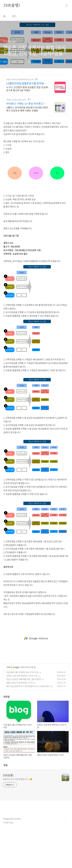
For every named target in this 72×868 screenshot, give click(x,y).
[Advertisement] (36, 638)
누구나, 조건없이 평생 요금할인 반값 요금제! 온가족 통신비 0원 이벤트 (27, 89)
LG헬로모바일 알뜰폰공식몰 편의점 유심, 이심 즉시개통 (27, 83)
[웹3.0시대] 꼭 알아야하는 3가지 (20, 683)
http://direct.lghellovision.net (20, 79)
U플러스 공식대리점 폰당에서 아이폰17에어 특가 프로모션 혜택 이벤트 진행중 (27, 109)
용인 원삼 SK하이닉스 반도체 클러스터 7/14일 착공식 (28, 686)
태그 (14, 16)
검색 (60, 6)
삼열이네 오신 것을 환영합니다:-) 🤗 (18, 779)
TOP (66, 820)
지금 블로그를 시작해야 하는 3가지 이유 (22, 672)
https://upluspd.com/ (16, 100)
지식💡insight (13, 667)
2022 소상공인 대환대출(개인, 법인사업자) (24, 679)
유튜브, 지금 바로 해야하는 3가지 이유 (22, 676)
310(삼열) (12, 6)
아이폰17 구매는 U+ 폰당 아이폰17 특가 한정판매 (28, 104)
